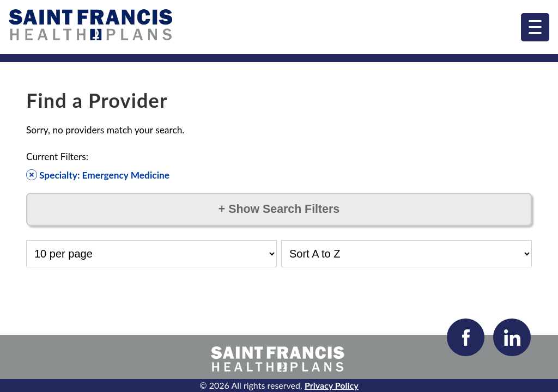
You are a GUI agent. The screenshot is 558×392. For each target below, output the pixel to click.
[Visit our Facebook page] (466, 337)
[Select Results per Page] (151, 254)
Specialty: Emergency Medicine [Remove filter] (98, 175)
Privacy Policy (332, 385)
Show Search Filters (279, 209)
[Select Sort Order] (407, 254)
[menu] (535, 27)
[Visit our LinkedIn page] (512, 337)
